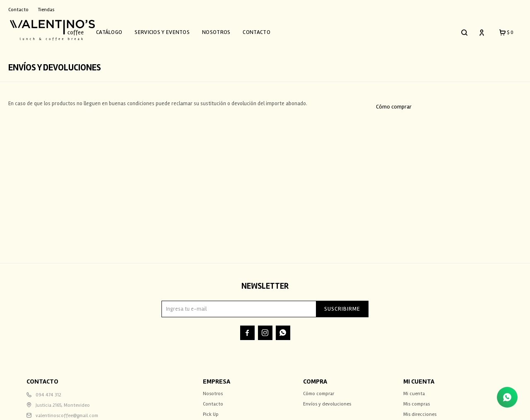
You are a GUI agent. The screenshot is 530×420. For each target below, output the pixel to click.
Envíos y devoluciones (327, 400)
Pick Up (211, 410)
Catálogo (118, 30)
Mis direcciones (420, 410)
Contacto (266, 30)
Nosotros (225, 30)
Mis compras (417, 400)
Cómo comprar (394, 103)
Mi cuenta (414, 390)
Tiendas (46, 10)
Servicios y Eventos (172, 30)
